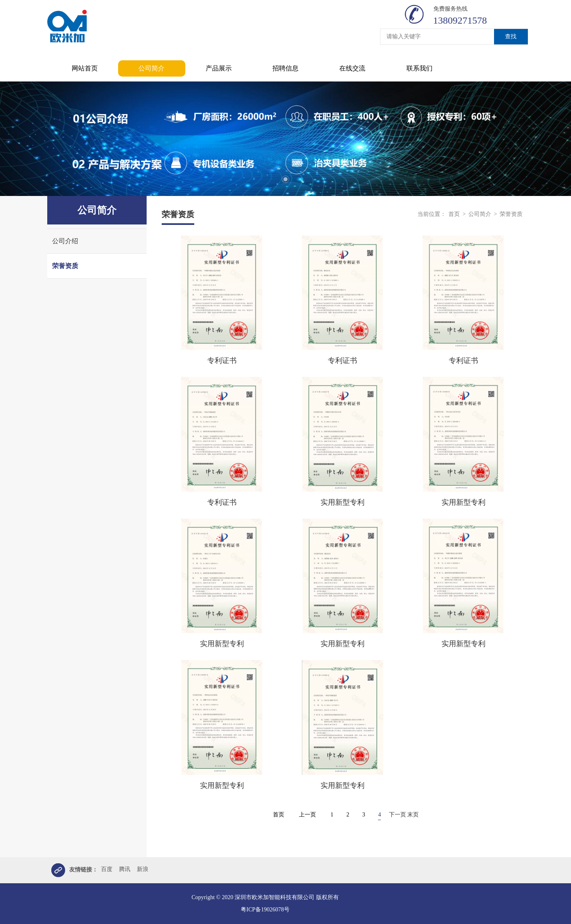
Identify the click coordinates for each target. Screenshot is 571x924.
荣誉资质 (65, 266)
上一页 (307, 815)
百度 (107, 869)
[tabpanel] (285, 139)
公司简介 (480, 214)
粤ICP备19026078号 (265, 910)
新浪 (143, 869)
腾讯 (125, 869)
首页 (454, 214)
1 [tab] (285, 179)
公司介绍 (65, 241)
